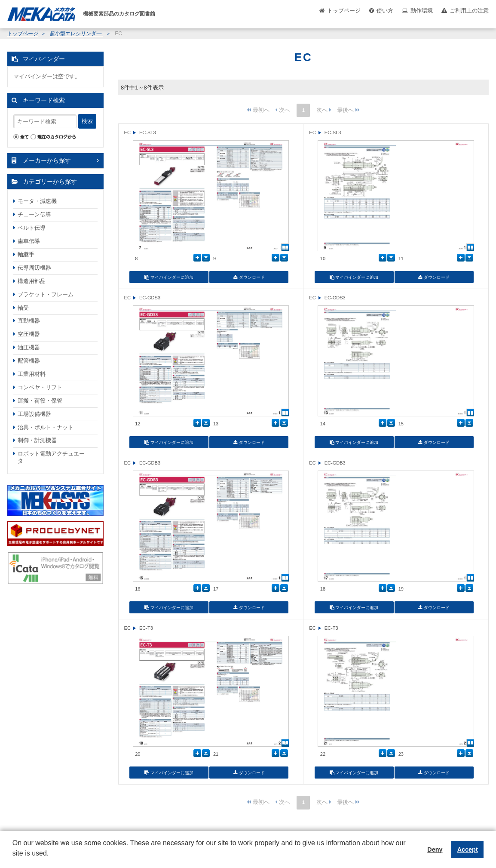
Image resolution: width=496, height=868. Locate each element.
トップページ (344, 11)
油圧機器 (29, 347)
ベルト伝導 (32, 228)
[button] (14, 860)
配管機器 (29, 361)
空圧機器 (29, 334)
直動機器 (29, 321)
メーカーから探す (47, 160)
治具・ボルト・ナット (46, 427)
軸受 (23, 308)
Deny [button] (435, 850)
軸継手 (26, 254)
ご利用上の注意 (469, 11)
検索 (87, 121)
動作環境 (422, 11)
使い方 (385, 11)
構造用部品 (32, 281)
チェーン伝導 (34, 214)
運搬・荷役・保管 (40, 401)
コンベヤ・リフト (40, 387)
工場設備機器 (34, 414)
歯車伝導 (29, 241)
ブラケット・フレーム (46, 294)
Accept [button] (468, 850)
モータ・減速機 (37, 201)
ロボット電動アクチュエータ (51, 457)
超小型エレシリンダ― (76, 34)
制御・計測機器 (37, 440)
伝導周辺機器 (34, 268)
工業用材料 (32, 374)
